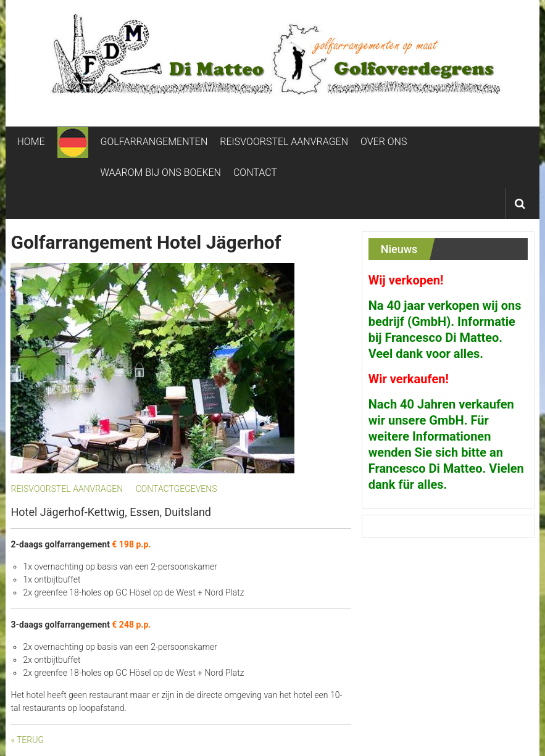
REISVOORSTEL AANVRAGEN (284, 142)
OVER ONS (384, 142)
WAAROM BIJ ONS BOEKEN (161, 172)
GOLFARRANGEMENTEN (154, 142)
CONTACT (255, 172)
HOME (31, 142)
